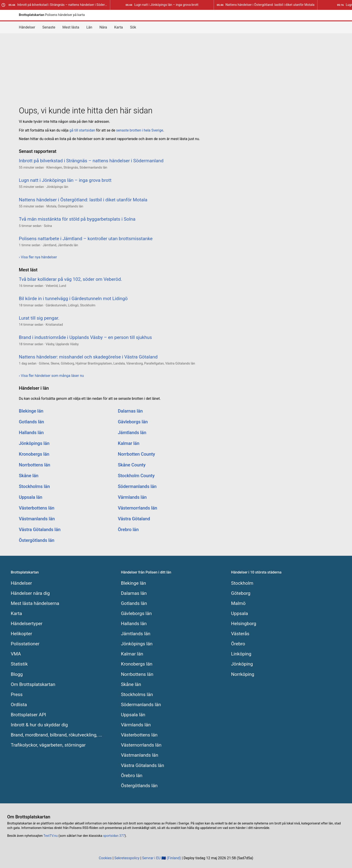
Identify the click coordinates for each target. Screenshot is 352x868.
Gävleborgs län (133, 422)
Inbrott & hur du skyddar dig (39, 725)
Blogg (17, 674)
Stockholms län (34, 486)
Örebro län (128, 530)
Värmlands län (132, 497)
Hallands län (31, 433)
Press (17, 694)
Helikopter (21, 634)
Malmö (238, 603)
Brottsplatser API (28, 715)
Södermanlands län (137, 486)
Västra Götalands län (40, 530)
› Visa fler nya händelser (38, 257)
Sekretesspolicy (127, 858)
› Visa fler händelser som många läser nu (51, 376)
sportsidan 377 (114, 836)
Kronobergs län (34, 454)
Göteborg (241, 593)
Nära (103, 27)
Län (89, 27)
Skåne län (29, 476)
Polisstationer (25, 644)
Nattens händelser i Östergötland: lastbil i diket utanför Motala (265, 5)
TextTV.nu (51, 836)
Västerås (240, 634)
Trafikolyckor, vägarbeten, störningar (48, 745)
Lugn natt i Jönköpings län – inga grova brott (162, 5)
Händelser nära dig (30, 593)
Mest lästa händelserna (35, 603)
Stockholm (242, 583)
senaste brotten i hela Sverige (140, 130)
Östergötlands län (37, 540)
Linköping (241, 654)
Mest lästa (71, 27)
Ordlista (19, 705)
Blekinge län (31, 411)
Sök (133, 27)
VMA (16, 654)
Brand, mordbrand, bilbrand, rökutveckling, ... (56, 735)
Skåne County (132, 465)
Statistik (19, 664)
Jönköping (242, 664)
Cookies (105, 858)
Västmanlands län (37, 519)
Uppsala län (31, 497)
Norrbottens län (35, 465)
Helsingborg (244, 624)
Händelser (27, 27)
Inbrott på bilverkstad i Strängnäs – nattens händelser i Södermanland (59, 5)
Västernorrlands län (137, 508)
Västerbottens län (37, 508)
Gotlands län (31, 422)
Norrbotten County (136, 454)
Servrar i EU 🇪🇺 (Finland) (162, 858)
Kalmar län (129, 443)
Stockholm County (136, 476)
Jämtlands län (132, 433)
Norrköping (243, 674)
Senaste (49, 27)
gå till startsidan (82, 130)
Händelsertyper (27, 624)
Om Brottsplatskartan (33, 684)
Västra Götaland (134, 519)
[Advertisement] (176, 69)
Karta (119, 27)
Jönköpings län (34, 443)
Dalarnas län (130, 411)
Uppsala (239, 613)
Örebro (238, 644)
